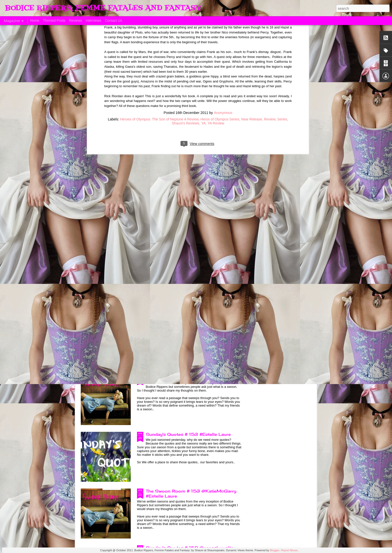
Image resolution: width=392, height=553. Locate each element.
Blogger (275, 550)
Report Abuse (289, 550)
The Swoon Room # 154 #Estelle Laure (189, 378)
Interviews (93, 20)
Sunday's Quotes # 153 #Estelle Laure (188, 434)
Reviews (75, 20)
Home (35, 20)
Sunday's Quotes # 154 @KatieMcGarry (190, 321)
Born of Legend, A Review (174, 264)
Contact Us (113, 20)
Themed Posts (54, 20)
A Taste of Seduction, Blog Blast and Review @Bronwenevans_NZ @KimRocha (109, 232)
